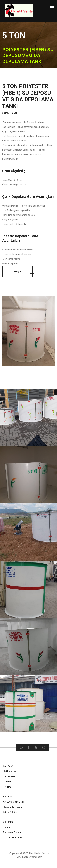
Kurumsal (8, 797)
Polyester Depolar (13, 832)
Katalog (7, 827)
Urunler (7, 782)
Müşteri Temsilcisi (13, 837)
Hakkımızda (9, 771)
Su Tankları (9, 822)
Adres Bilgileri (11, 812)
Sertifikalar (9, 776)
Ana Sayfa (9, 766)
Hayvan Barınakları (13, 807)
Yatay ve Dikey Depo (14, 802)
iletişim (18, 271)
